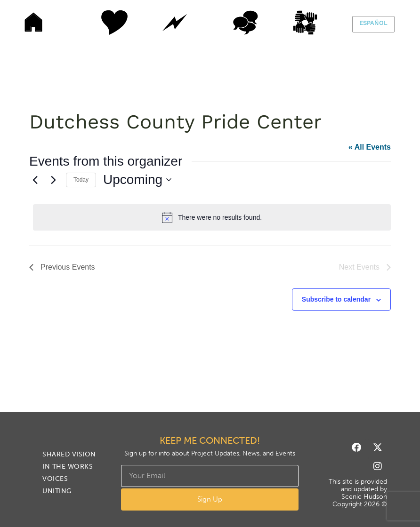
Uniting (316, 23)
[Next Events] (53, 180)
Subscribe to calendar (336, 299)
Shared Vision (104, 23)
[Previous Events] (35, 180)
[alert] (212, 217)
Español (373, 23)
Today (81, 180)
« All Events (370, 147)
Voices (245, 23)
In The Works (175, 23)
